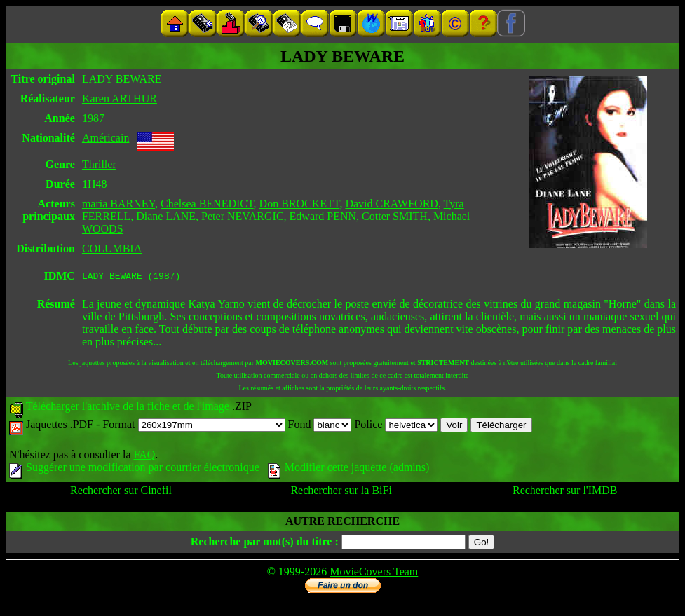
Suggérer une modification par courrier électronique (134, 469)
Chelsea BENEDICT (207, 204)
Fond (320, 426)
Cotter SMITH (395, 216)
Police (396, 426)
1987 (93, 118)
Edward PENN (323, 216)
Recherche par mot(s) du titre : (265, 543)
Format (194, 426)
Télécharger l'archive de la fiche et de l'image (128, 408)
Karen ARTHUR (120, 98)
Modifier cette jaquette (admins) (349, 469)
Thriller (99, 164)
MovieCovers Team (374, 574)
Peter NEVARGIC (242, 216)
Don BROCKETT (300, 204)
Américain (106, 138)
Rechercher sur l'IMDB (565, 492)
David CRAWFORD (392, 204)
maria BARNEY (118, 204)
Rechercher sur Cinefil (121, 492)
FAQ (144, 457)
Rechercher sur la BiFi (341, 492)
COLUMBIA (112, 248)
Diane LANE (166, 216)
